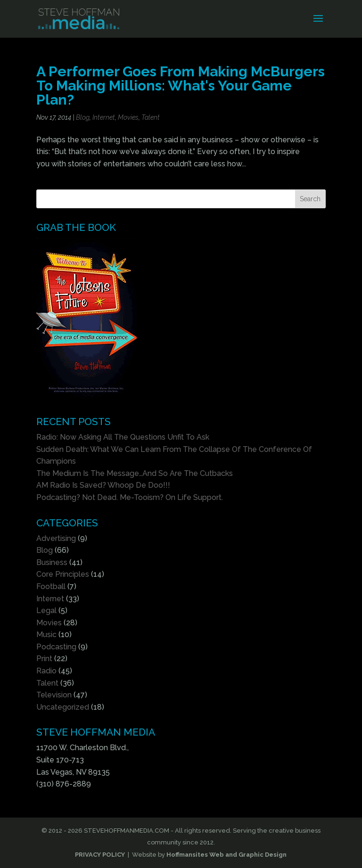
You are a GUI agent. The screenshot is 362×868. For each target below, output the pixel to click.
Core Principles (63, 574)
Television (54, 695)
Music (46, 635)
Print (44, 659)
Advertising (56, 538)
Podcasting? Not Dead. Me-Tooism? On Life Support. (130, 497)
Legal (46, 610)
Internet (104, 117)
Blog (83, 117)
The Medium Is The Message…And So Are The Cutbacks (135, 473)
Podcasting (56, 647)
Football (51, 586)
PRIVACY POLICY (100, 855)
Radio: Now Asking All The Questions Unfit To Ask (123, 437)
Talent (151, 117)
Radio (46, 671)
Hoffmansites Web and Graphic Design (226, 855)
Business (52, 562)
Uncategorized (63, 707)
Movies (128, 117)
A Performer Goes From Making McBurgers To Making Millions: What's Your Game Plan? (181, 86)
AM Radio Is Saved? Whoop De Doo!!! (103, 485)
